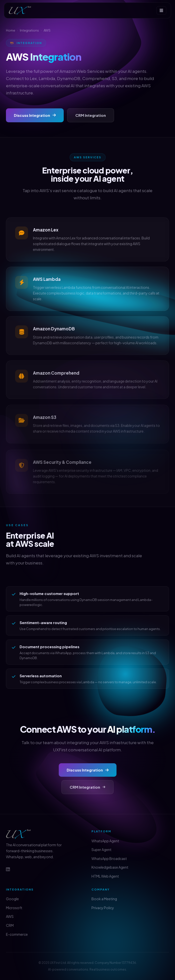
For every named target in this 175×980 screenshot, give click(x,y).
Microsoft (14, 908)
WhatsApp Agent (105, 841)
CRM (10, 925)
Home (11, 30)
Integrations (29, 30)
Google (12, 899)
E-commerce (17, 934)
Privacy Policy (103, 908)
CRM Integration (91, 115)
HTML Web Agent (105, 876)
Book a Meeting (104, 899)
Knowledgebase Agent (110, 867)
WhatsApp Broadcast (109, 858)
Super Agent (102, 850)
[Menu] (161, 10)
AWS (10, 916)
